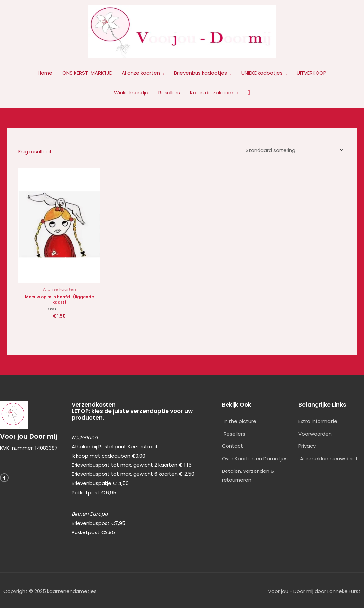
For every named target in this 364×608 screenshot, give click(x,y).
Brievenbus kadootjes (200, 73)
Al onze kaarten (141, 73)
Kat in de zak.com (212, 92)
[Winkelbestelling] (294, 149)
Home (45, 73)
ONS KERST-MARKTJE (87, 73)
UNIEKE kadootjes (262, 73)
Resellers (169, 92)
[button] (249, 93)
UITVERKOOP (312, 73)
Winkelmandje (131, 92)
